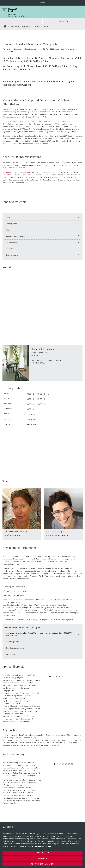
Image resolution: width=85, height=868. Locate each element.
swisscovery (8, 788)
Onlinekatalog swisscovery (42, 648)
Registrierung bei (18, 172)
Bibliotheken (26, 27)
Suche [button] (64, 21)
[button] (21, 21)
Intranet (43, 3)
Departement (14, 27)
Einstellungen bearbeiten (43, 864)
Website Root (5, 26)
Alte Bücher (42, 249)
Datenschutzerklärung (41, 846)
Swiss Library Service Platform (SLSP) (45, 121)
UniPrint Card (42, 654)
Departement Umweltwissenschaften (17, 15)
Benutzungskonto (42, 642)
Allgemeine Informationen (42, 236)
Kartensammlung (42, 255)
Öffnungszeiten (42, 224)
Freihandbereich (42, 243)
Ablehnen (43, 858)
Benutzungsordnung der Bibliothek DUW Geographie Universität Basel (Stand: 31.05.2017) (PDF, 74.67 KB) (42, 634)
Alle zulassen (43, 853)
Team (42, 230)
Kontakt (42, 217)
